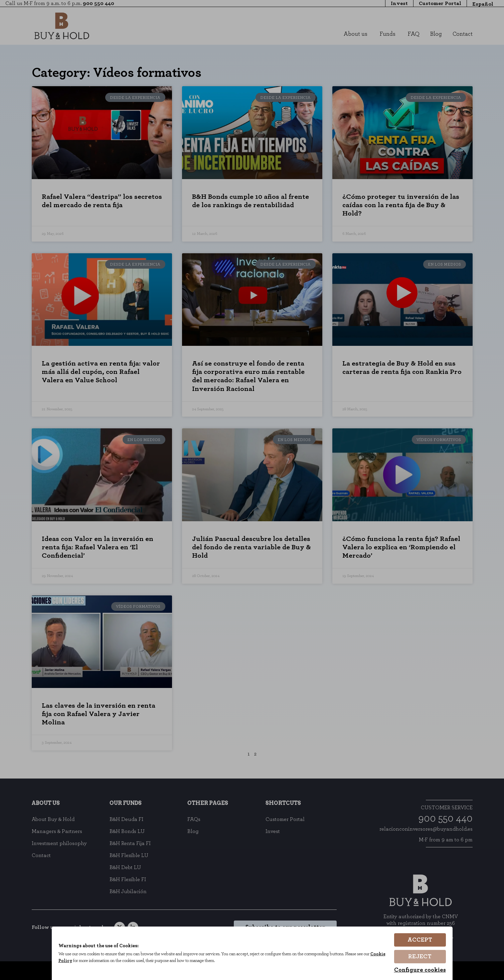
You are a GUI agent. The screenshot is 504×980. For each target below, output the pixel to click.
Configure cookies (420, 970)
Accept (420, 940)
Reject (420, 957)
